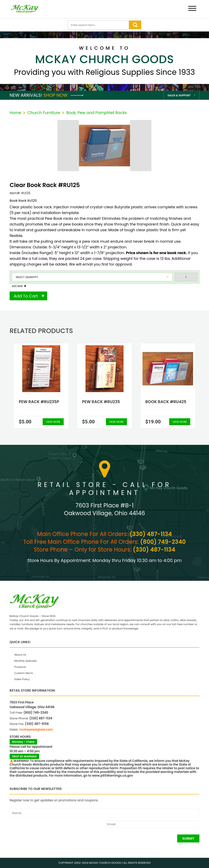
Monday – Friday (23, 742)
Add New (17, 286)
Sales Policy (22, 679)
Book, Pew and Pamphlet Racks (97, 113)
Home (15, 113)
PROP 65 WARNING (24, 756)
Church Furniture (44, 113)
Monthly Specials (25, 661)
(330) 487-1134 (151, 534)
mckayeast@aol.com (36, 730)
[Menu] (192, 9)
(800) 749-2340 (163, 542)
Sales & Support (179, 95)
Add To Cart (26, 296)
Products (20, 667)
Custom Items (24, 673)
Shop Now (63, 95)
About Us (20, 655)
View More (53, 422)
